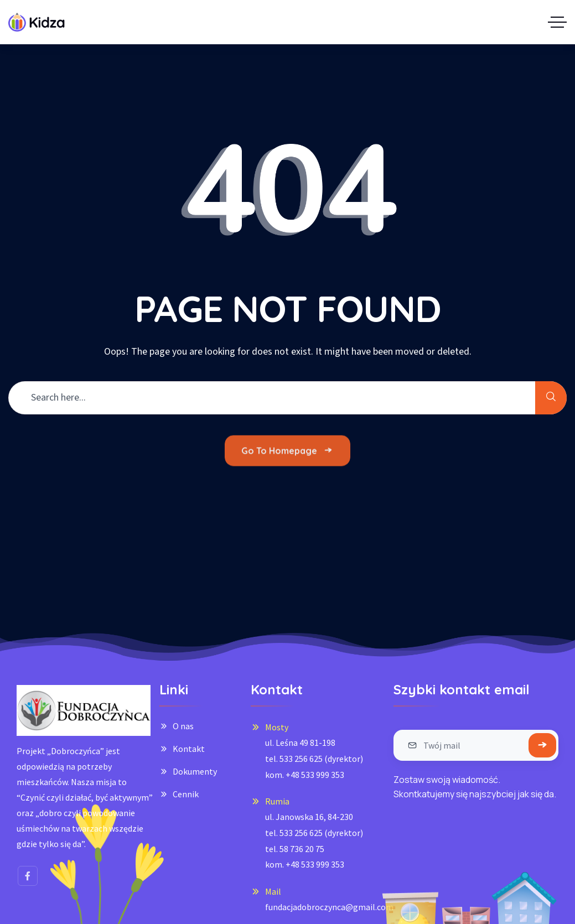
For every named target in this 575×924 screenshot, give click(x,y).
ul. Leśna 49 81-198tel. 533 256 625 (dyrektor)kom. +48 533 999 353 (314, 758)
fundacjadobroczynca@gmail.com (329, 907)
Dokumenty (195, 771)
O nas (183, 726)
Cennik (186, 794)
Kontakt (189, 749)
